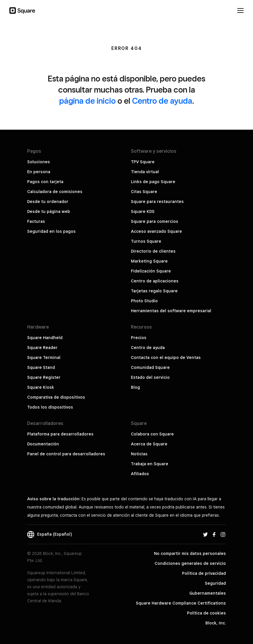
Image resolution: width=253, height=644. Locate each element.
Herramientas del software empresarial (171, 311)
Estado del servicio (150, 377)
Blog (135, 387)
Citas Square (144, 192)
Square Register (44, 377)
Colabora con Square (152, 434)
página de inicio (87, 101)
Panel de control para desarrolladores (66, 454)
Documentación (43, 444)
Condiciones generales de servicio (190, 563)
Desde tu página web (49, 211)
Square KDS (143, 211)
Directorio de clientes (153, 251)
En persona (39, 172)
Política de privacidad (204, 573)
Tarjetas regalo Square (154, 291)
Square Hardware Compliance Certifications (181, 603)
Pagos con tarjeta (45, 182)
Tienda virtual (145, 172)
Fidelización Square (151, 271)
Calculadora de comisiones (55, 192)
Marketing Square (149, 261)
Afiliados (140, 474)
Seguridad (215, 583)
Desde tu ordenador (48, 202)
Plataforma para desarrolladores (60, 434)
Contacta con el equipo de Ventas (166, 357)
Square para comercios (155, 221)
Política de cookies (206, 613)
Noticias (139, 454)
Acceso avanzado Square (156, 231)
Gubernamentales (208, 593)
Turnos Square (146, 241)
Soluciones (39, 162)
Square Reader (42, 348)
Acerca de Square (149, 444)
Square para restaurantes (157, 202)
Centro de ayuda (162, 101)
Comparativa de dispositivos (56, 397)
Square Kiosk (41, 387)
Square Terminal (44, 357)
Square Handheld (45, 338)
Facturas (36, 221)
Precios (139, 338)
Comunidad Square (150, 367)
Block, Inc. (216, 623)
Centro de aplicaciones (155, 281)
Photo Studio (144, 301)
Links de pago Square (153, 182)
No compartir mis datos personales (190, 553)
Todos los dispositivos (50, 407)
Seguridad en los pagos (51, 231)
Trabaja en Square (150, 464)
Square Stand (41, 367)
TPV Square (143, 162)
